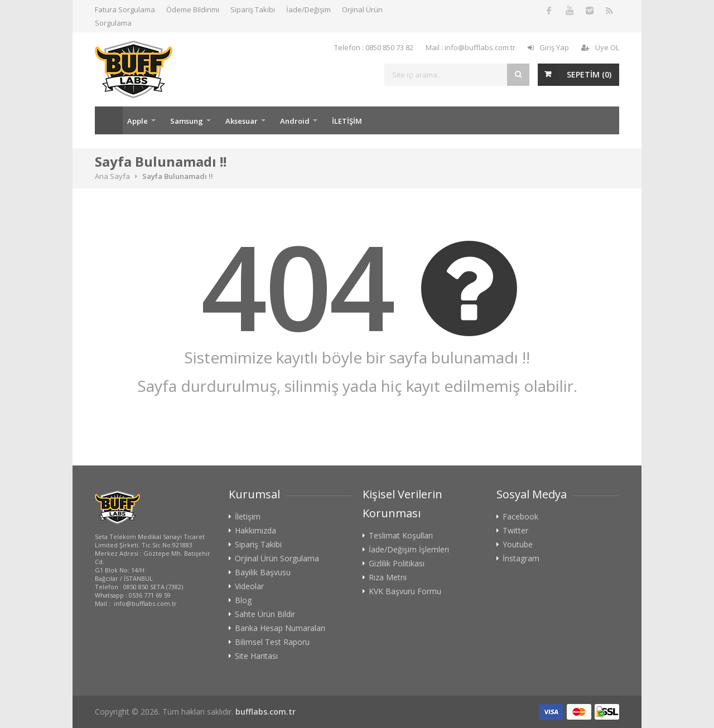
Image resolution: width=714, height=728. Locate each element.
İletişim (248, 517)
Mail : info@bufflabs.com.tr (471, 47)
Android (295, 121)
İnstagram (521, 559)
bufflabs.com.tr (266, 712)
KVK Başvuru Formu (405, 591)
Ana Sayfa (109, 120)
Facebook (520, 517)
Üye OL (600, 47)
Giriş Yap (548, 47)
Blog (243, 600)
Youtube (518, 545)
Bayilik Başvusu (263, 572)
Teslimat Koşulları (401, 536)
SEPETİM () (589, 74)
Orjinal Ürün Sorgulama (277, 559)
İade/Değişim (308, 9)
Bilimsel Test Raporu (272, 642)
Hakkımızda (255, 531)
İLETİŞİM (347, 121)
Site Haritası (256, 656)
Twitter (515, 531)
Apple (138, 121)
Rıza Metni (388, 577)
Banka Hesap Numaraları (280, 628)
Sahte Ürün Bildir (265, 614)
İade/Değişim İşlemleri (409, 550)
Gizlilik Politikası (397, 564)
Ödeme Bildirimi (193, 9)
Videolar (249, 586)
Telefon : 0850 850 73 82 (374, 47)
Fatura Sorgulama (125, 9)
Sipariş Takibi (253, 9)
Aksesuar (242, 121)
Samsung (187, 121)
